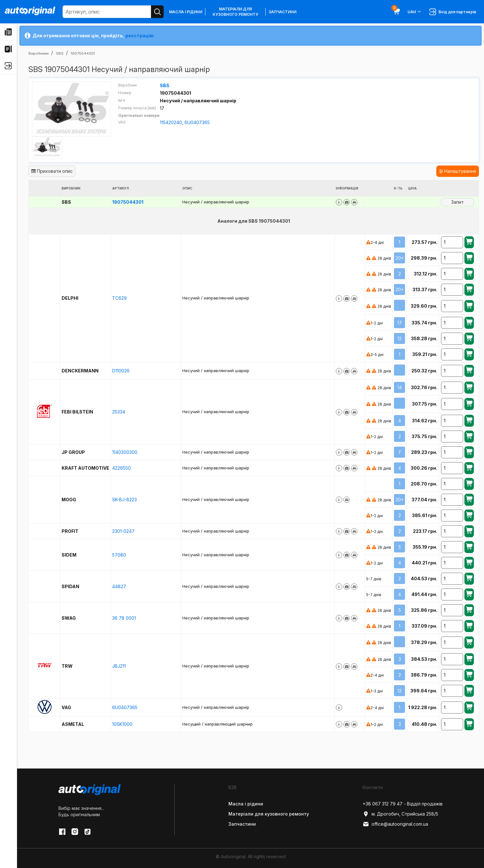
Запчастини (282, 12)
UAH (415, 12)
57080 (119, 555)
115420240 (171, 122)
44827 (119, 586)
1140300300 (125, 452)
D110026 (121, 371)
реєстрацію (140, 36)
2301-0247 (123, 531)
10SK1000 (122, 724)
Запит (457, 202)
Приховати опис (52, 171)
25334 (119, 412)
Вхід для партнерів (453, 12)
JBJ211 (119, 666)
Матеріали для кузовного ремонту (235, 12)
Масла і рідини (186, 12)
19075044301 (128, 202)
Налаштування (458, 171)
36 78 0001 (124, 618)
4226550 (121, 468)
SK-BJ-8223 (124, 500)
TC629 (119, 298)
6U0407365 (197, 122)
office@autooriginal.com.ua (395, 824)
